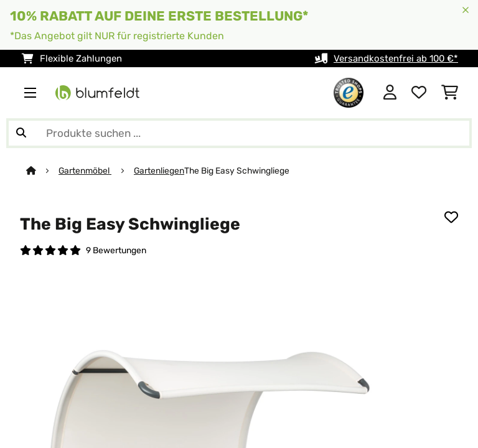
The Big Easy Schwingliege (237, 170)
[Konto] (390, 93)
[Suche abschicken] (21, 133)
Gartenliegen (159, 170)
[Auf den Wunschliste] (451, 217)
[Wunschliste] (419, 93)
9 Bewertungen (116, 250)
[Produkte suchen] (239, 133)
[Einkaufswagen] (450, 93)
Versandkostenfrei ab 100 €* (396, 58)
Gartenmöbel (85, 170)
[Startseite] (42, 170)
